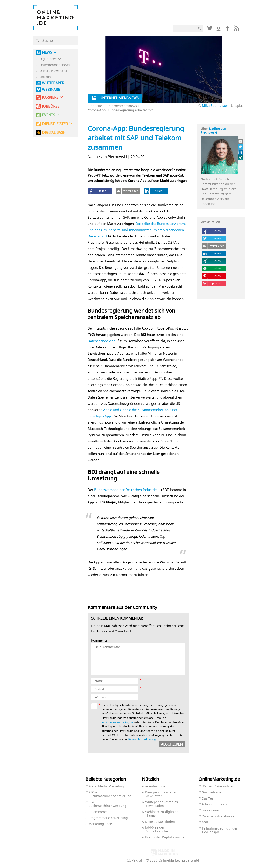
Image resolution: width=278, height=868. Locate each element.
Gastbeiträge (211, 792)
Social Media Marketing (106, 786)
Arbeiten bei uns (214, 804)
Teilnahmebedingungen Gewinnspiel (220, 830)
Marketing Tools (101, 824)
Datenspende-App (102, 341)
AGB (205, 822)
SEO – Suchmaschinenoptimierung (110, 794)
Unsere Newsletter (54, 71)
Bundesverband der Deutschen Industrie (125, 490)
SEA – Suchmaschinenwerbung (107, 804)
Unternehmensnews (55, 65)
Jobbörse (51, 106)
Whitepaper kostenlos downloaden (161, 804)
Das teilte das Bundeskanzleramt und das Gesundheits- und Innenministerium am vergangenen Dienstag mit (137, 230)
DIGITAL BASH (54, 133)
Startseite (95, 106)
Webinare (51, 90)
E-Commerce (98, 812)
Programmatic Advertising (108, 818)
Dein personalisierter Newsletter (161, 794)
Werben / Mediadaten (218, 786)
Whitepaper (53, 83)
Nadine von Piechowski (213, 130)
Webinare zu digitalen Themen (162, 814)
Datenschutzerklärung (142, 739)
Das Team (209, 799)
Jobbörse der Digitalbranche (156, 830)
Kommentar (100, 641)
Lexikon (45, 77)
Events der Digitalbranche (165, 837)
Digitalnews (48, 59)
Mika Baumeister (215, 105)
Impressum (210, 810)
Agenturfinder (156, 786)
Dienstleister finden (160, 822)
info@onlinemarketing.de (117, 722)
